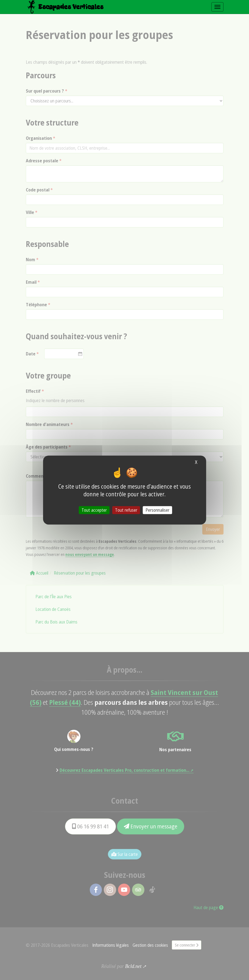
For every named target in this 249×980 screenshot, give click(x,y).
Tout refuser (126, 510)
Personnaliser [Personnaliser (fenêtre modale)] (157, 510)
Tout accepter (94, 510)
